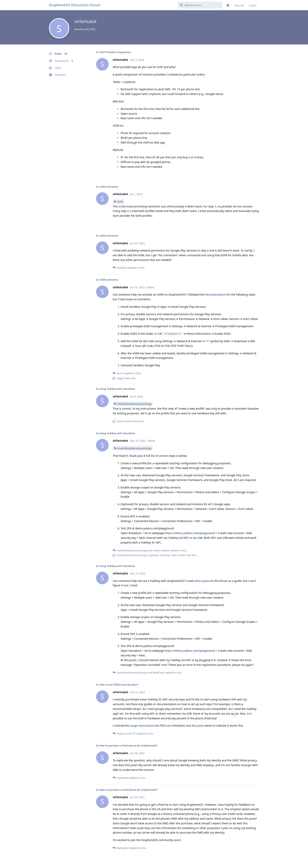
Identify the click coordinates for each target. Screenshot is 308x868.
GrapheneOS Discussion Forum (75, 5)
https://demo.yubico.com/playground (190, 533)
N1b (120, 202)
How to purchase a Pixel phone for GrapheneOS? (128, 745)
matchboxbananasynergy (135, 404)
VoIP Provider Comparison (115, 52)
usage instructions (142, 726)
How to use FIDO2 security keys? (119, 685)
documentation (215, 294)
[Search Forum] (200, 5)
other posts (202, 581)
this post (197, 726)
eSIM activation (109, 187)
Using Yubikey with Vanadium (117, 389)
